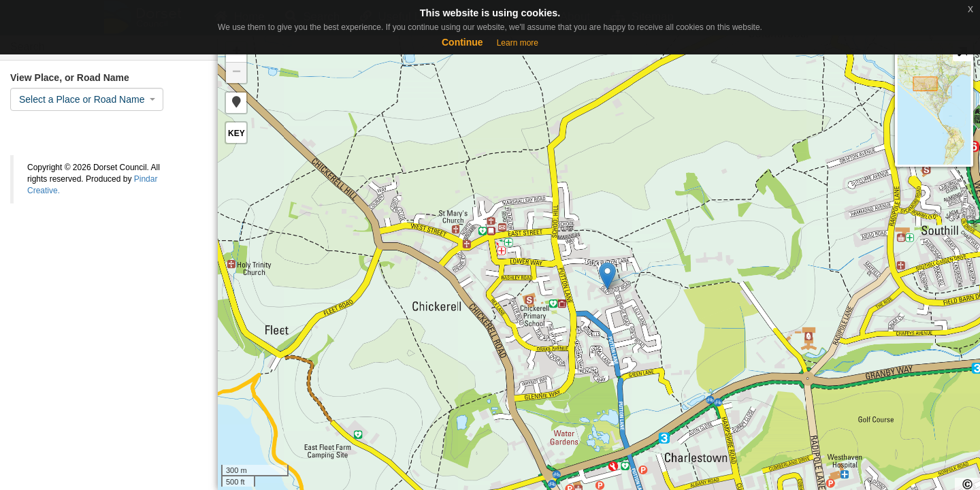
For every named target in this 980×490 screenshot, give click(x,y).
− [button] (236, 73)
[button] (236, 103)
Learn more (518, 43)
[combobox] (87, 99)
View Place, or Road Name (70, 78)
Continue (462, 42)
